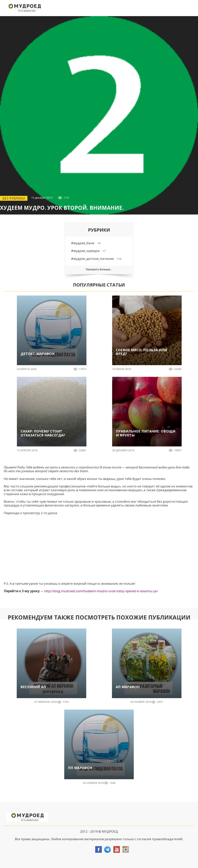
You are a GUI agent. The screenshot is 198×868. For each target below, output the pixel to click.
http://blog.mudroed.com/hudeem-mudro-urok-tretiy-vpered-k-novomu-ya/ (101, 591)
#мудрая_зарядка (88, 251)
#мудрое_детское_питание (96, 259)
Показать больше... (99, 269)
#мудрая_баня (86, 243)
